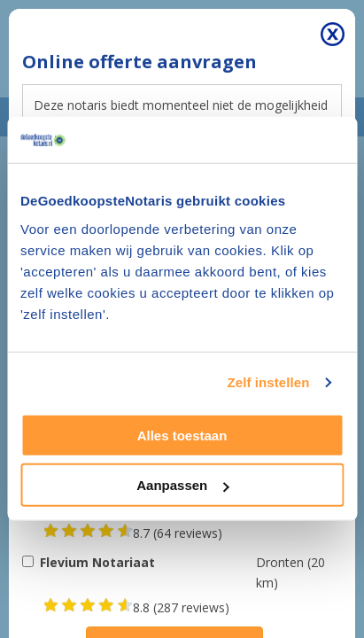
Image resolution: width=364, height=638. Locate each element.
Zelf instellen (268, 382)
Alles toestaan (182, 436)
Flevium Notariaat (97, 562)
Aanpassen (182, 485)
